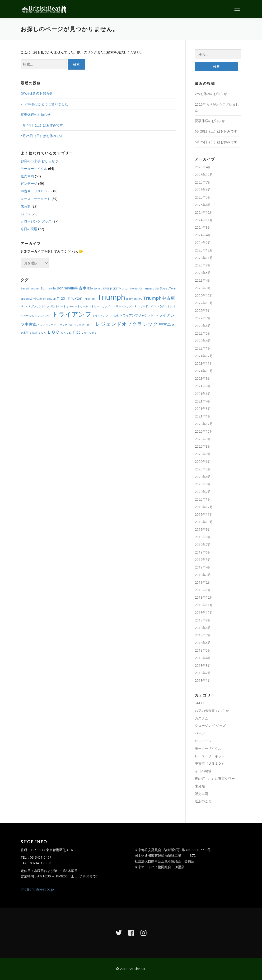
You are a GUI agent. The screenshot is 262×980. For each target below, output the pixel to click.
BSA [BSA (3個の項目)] (90, 288)
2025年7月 (203, 182)
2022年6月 (203, 326)
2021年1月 (203, 416)
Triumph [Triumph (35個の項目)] (111, 297)
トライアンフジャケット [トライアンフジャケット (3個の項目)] (137, 315)
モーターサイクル (34, 168)
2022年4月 (203, 341)
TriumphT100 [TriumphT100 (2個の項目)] (134, 299)
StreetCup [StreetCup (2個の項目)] (49, 299)
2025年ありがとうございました (44, 104)
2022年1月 (203, 348)
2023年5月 (203, 273)
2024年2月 (203, 243)
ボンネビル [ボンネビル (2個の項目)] (66, 325)
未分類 (26, 206)
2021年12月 (204, 356)
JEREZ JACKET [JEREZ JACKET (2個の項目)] (110, 289)
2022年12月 (204, 296)
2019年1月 (203, 590)
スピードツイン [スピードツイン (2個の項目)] (147, 306)
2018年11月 (204, 605)
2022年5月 (203, 333)
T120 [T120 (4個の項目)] (61, 298)
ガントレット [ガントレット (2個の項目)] (58, 306)
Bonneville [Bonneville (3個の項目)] (48, 288)
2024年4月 (203, 235)
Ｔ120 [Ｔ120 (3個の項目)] (76, 332)
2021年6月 (203, 394)
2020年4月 (203, 477)
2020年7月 (203, 454)
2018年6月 (203, 643)
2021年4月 (203, 401)
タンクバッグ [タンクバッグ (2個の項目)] (43, 316)
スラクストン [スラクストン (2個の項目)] (165, 306)
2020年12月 (204, 424)
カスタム (201, 718)
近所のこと (203, 801)
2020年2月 (203, 492)
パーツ (26, 214)
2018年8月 (203, 628)
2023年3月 (203, 288)
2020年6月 (203, 462)
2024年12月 (204, 212)
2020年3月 (203, 484)
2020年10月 (204, 431)
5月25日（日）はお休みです (42, 136)
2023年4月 (203, 280)
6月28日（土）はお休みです (42, 125)
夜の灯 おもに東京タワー (215, 779)
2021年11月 (204, 363)
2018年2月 (203, 673)
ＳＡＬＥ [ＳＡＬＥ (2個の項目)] (66, 333)
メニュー (237, 9)
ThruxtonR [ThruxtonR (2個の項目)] (90, 299)
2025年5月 (203, 197)
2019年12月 (204, 507)
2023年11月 (204, 258)
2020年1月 (203, 499)
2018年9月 (203, 620)
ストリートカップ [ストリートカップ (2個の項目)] (99, 306)
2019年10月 (204, 522)
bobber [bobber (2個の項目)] (35, 289)
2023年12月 (204, 250)
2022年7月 (203, 318)
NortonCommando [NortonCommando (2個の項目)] (142, 289)
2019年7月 (203, 545)
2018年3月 (203, 665)
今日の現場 (29, 229)
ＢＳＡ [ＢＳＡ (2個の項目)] (42, 333)
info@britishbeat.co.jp (37, 889)
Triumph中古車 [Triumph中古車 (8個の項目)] (159, 298)
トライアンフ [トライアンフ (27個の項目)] (72, 314)
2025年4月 (203, 205)
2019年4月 (203, 567)
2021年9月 (203, 378)
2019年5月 (203, 560)
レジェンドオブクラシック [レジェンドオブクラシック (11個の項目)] (127, 324)
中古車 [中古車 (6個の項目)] (165, 324)
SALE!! (199, 703)
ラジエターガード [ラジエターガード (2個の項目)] (84, 325)
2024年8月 (203, 227)
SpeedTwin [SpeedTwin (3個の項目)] (168, 288)
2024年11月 (204, 220)
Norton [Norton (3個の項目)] (124, 288)
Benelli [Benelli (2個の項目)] (25, 289)
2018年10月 (204, 613)
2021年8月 (203, 386)
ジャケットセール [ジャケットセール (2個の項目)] (77, 306)
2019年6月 (203, 552)
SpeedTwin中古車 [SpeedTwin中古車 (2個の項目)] (31, 299)
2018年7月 (203, 635)
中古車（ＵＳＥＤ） (36, 191)
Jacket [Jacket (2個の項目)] (98, 289)
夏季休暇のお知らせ (36, 115)
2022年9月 (203, 310)
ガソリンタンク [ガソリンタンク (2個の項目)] (40, 306)
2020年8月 (203, 446)
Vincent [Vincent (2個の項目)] (25, 306)
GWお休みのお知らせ (37, 93)
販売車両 (27, 176)
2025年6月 (203, 190)
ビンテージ (29, 183)
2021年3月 (203, 409)
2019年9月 (203, 529)
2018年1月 (203, 680)
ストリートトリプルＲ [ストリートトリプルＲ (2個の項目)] (124, 306)
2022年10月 (204, 303)
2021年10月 (204, 371)
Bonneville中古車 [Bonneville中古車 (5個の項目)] (72, 288)
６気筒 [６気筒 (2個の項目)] (33, 333)
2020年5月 (203, 469)
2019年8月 (203, 537)
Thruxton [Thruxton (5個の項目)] (74, 298)
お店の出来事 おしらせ (38, 161)
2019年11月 (204, 514)
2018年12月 (204, 597)
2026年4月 (203, 167)
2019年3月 (203, 575)
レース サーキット (36, 199)
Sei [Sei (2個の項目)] (157, 289)
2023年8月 (203, 265)
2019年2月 (203, 582)
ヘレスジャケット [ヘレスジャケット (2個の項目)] (48, 325)
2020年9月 (203, 439)
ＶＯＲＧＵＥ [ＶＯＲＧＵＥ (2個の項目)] (89, 333)
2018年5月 (203, 650)
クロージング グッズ (36, 221)
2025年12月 (204, 175)
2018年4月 (203, 658)
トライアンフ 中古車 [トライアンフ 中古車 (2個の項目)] (106, 316)
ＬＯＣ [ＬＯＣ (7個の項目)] (53, 332)
